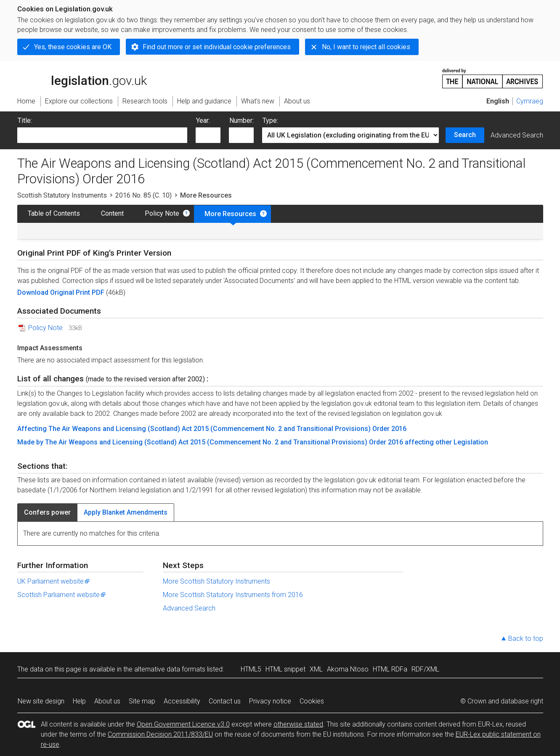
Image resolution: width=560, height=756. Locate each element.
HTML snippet (285, 669)
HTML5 (251, 669)
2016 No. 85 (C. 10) (143, 195)
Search (465, 135)
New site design (41, 701)
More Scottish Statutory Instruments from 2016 (233, 595)
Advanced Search (517, 135)
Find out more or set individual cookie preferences (217, 47)
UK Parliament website (54, 581)
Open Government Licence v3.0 (183, 724)
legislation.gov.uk (82, 78)
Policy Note (162, 213)
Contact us (225, 701)
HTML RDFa (390, 669)
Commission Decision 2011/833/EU (160, 734)
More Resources (230, 214)
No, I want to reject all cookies (366, 47)
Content (112, 213)
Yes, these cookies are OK (73, 47)
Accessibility (182, 701)
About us (107, 701)
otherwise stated (298, 724)
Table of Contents (54, 213)
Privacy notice (270, 701)
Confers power (47, 512)
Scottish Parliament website (62, 595)
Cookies (312, 701)
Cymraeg (530, 101)
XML (316, 669)
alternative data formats (170, 669)
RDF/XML (425, 669)
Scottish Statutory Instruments (62, 195)
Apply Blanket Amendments (126, 512)
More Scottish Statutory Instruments (216, 581)
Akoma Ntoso (348, 669)
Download (34, 292)
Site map (142, 701)
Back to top (526, 638)
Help (79, 701)
